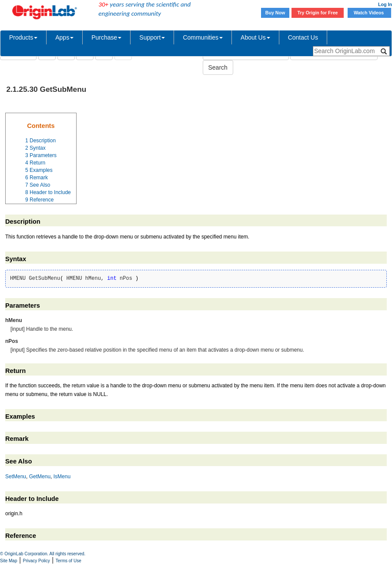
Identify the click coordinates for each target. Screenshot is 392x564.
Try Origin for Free (318, 13)
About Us (255, 37)
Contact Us (303, 37)
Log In (385, 4)
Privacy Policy (37, 561)
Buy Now (275, 13)
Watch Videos (369, 13)
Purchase (106, 37)
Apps (64, 37)
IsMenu (62, 477)
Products (23, 37)
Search (218, 67)
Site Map (8, 561)
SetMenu (16, 477)
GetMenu (40, 477)
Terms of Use (69, 561)
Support (152, 37)
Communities (203, 37)
